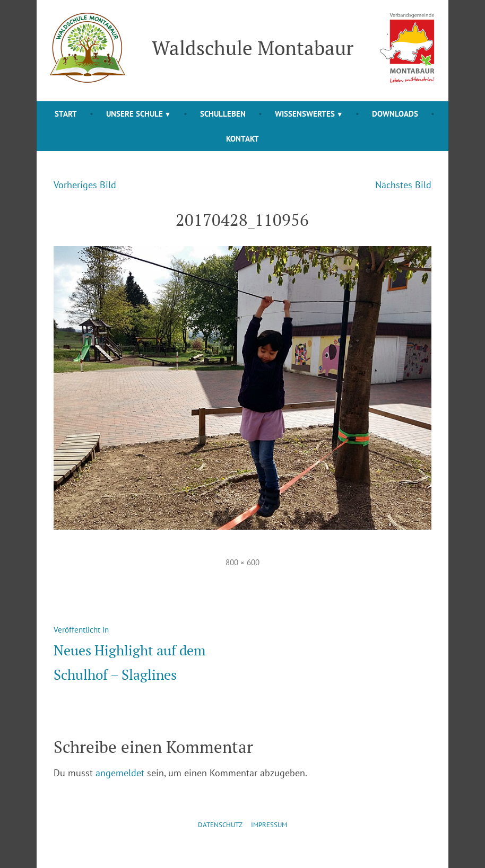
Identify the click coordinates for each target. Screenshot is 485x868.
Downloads (395, 114)
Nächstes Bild (403, 185)
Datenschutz (220, 825)
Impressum (269, 825)
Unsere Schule (135, 114)
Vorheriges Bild (85, 185)
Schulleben (223, 114)
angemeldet (120, 773)
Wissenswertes (305, 114)
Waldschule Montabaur (253, 48)
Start (66, 114)
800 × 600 (242, 562)
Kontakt (242, 139)
